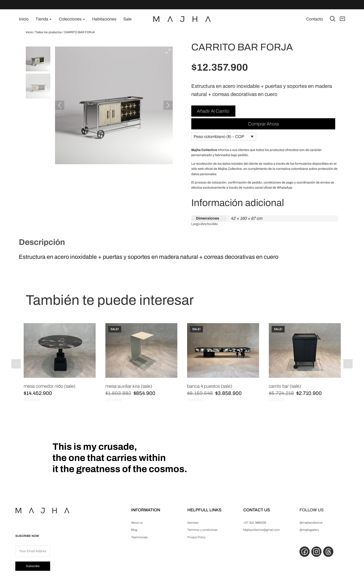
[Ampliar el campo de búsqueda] (333, 18)
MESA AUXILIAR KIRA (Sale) (129, 389)
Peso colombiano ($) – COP (219, 140)
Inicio (29, 32)
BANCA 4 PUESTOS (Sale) (210, 389)
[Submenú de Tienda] (50, 19)
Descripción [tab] (42, 245)
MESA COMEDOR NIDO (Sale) (50, 389)
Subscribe (33, 571)
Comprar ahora (263, 125)
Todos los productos (48, 32)
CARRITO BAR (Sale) (285, 389)
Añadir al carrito (213, 112)
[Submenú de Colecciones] (84, 19)
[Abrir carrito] (343, 19)
